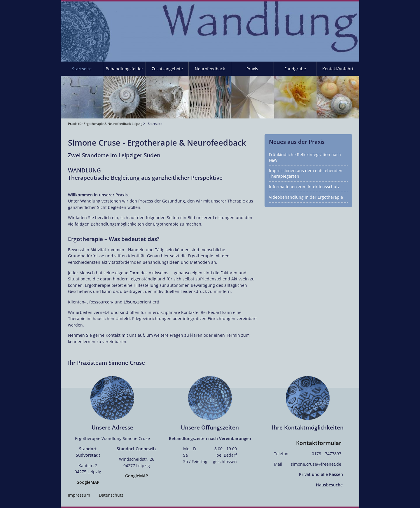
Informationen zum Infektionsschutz (304, 187)
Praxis (252, 69)
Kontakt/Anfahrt (338, 69)
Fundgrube (295, 69)
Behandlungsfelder (124, 69)
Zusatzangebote (167, 69)
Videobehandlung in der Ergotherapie (306, 197)
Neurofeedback (210, 69)
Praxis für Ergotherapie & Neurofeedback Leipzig (105, 124)
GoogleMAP (88, 482)
